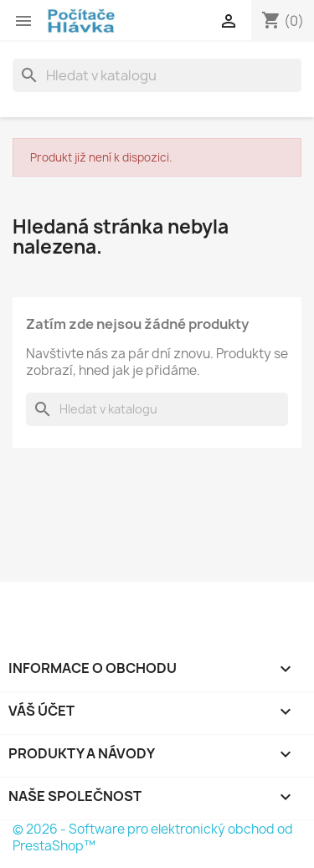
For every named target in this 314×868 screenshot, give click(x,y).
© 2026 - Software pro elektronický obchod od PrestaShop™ (153, 837)
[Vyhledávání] (157, 75)
